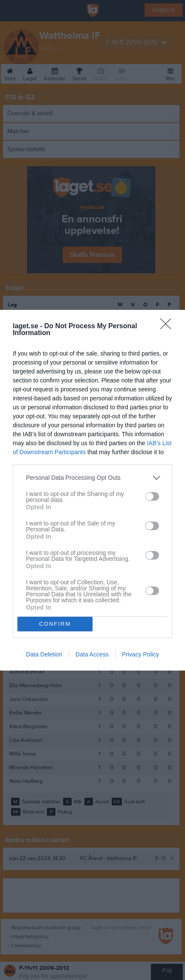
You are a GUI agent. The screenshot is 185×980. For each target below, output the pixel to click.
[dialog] (92, 490)
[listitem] (92, 478)
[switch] (152, 496)
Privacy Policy (140, 654)
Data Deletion (44, 654)
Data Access (92, 654)
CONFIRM (55, 624)
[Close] (168, 327)
